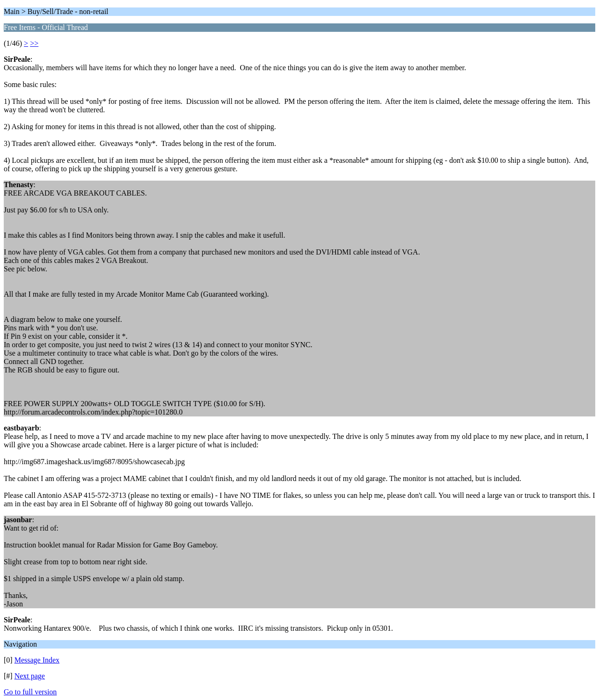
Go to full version (30, 692)
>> (34, 43)
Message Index (37, 660)
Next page (30, 676)
